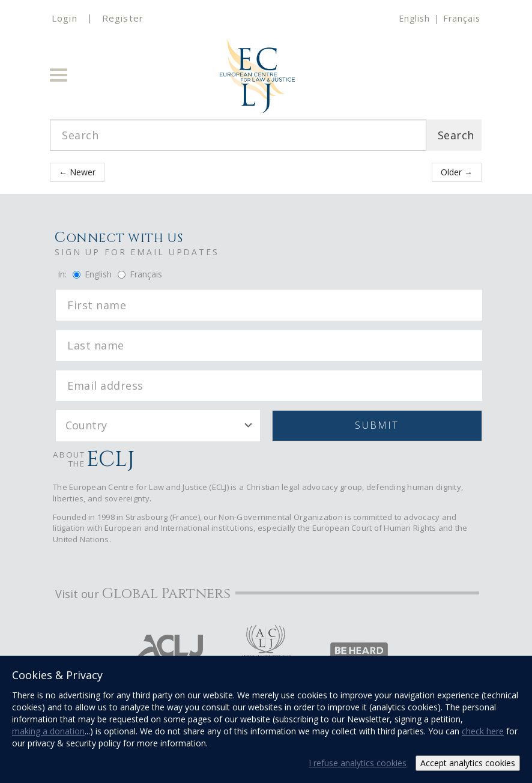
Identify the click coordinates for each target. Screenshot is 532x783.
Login (65, 18)
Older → (457, 172)
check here (483, 731)
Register (123, 18)
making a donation (48, 731)
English (414, 18)
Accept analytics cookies (468, 763)
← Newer (77, 172)
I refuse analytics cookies (358, 763)
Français (462, 18)
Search (456, 135)
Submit (377, 425)
